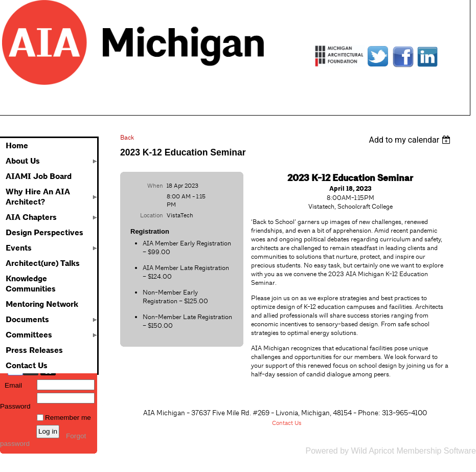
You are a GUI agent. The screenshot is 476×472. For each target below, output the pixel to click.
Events (19, 248)
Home (17, 146)
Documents (27, 320)
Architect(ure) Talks (43, 263)
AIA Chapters (31, 217)
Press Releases (34, 350)
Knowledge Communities (31, 284)
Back (127, 137)
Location (152, 215)
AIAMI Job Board (39, 176)
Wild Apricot (372, 451)
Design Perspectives (44, 233)
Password (15, 402)
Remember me (68, 418)
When (155, 186)
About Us (23, 161)
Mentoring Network (42, 304)
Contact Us (27, 366)
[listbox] (411, 140)
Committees (29, 335)
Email (11, 385)
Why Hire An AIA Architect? (38, 197)
